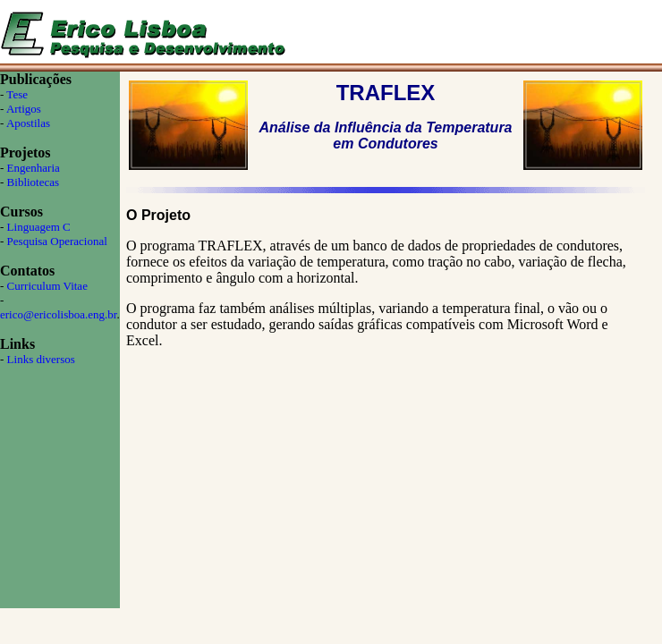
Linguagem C (39, 227)
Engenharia (34, 168)
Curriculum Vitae (47, 286)
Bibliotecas (34, 182)
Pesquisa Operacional (57, 241)
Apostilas (28, 123)
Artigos (24, 109)
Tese (17, 94)
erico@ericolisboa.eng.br (58, 314)
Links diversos (41, 359)
